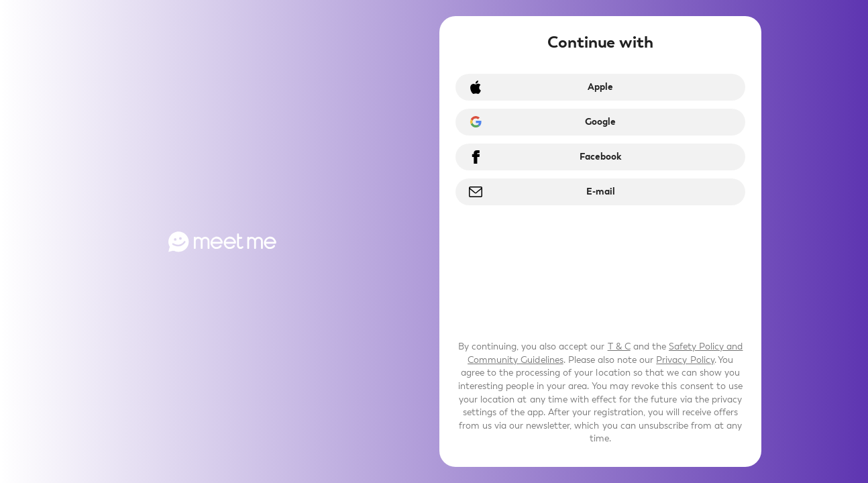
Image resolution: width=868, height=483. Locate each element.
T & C (619, 346)
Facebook (600, 157)
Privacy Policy (685, 360)
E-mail (601, 192)
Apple (600, 87)
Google (600, 122)
